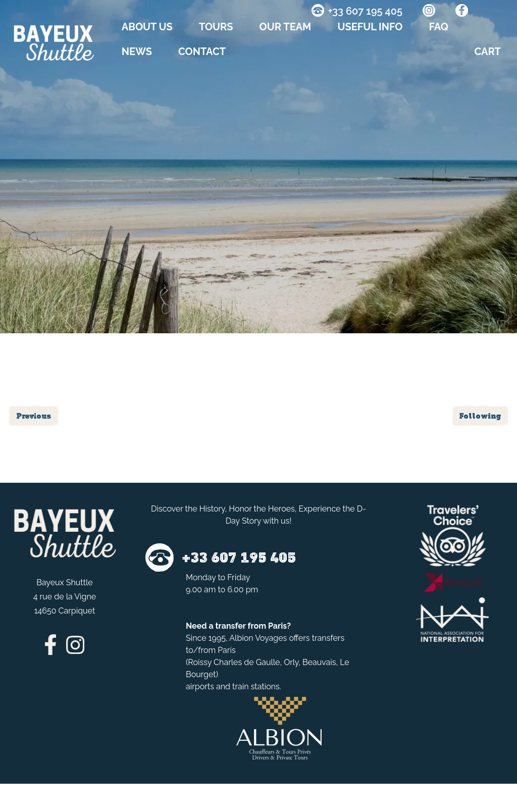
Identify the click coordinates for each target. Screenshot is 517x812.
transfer (230, 626)
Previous (34, 416)
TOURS (216, 27)
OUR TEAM (286, 27)
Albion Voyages (258, 638)
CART (488, 52)
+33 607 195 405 (365, 11)
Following (480, 416)
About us (147, 27)
